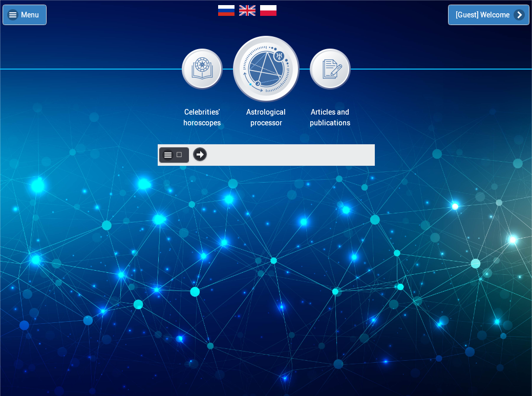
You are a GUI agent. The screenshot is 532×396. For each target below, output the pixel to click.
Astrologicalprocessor (266, 117)
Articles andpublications (330, 117)
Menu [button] (30, 15)
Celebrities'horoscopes (202, 117)
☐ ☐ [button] (200, 154)
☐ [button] (179, 155)
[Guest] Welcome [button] (483, 15)
